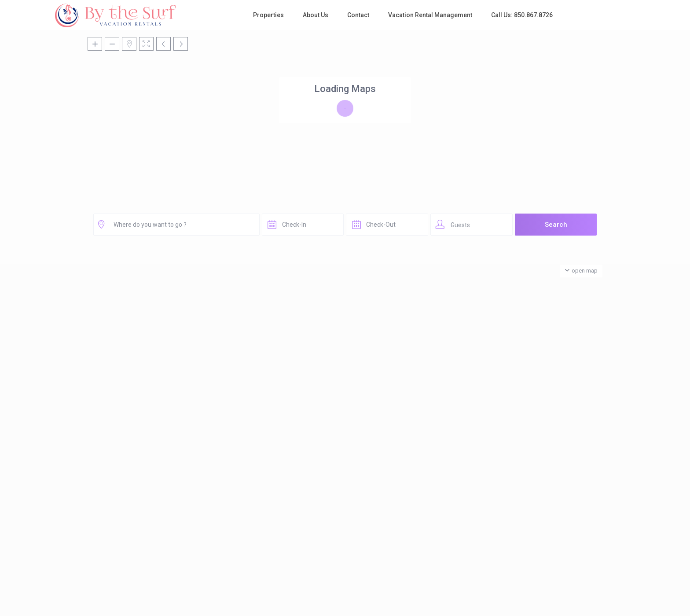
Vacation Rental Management (430, 15)
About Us (316, 15)
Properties (268, 15)
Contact (358, 15)
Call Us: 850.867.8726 (522, 15)
